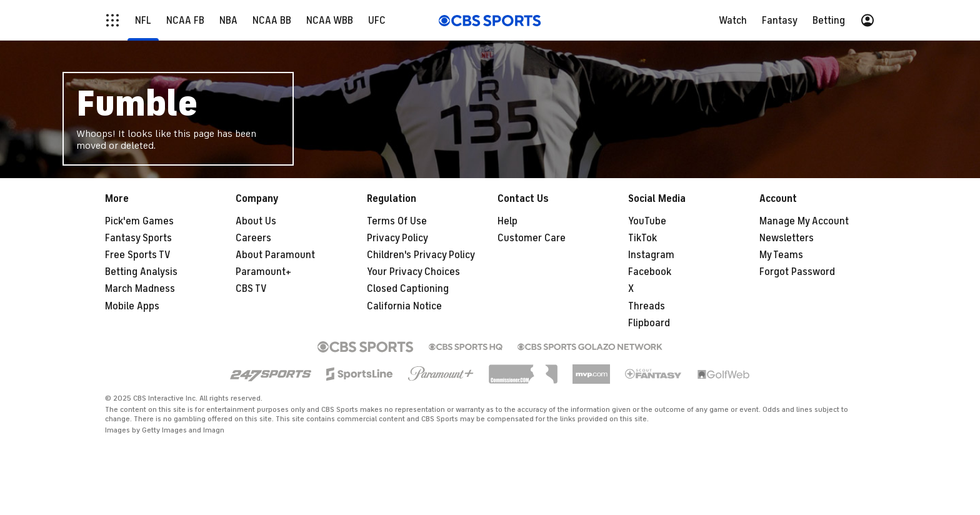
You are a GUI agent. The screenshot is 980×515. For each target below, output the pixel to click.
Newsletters (787, 238)
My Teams (781, 255)
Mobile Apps (132, 306)
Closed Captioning (408, 289)
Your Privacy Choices (413, 272)
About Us (256, 221)
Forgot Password (797, 272)
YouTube (647, 221)
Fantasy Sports (138, 238)
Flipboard (649, 323)
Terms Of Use (397, 221)
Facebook (650, 272)
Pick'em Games (139, 221)
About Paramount (275, 255)
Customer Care (532, 238)
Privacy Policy (397, 238)
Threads (647, 306)
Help (507, 221)
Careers (253, 238)
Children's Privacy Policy (421, 255)
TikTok (642, 238)
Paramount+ (263, 272)
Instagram (651, 255)
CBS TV (251, 289)
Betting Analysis (141, 272)
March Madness (140, 289)
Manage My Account (804, 221)
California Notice (404, 306)
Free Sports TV (138, 255)
